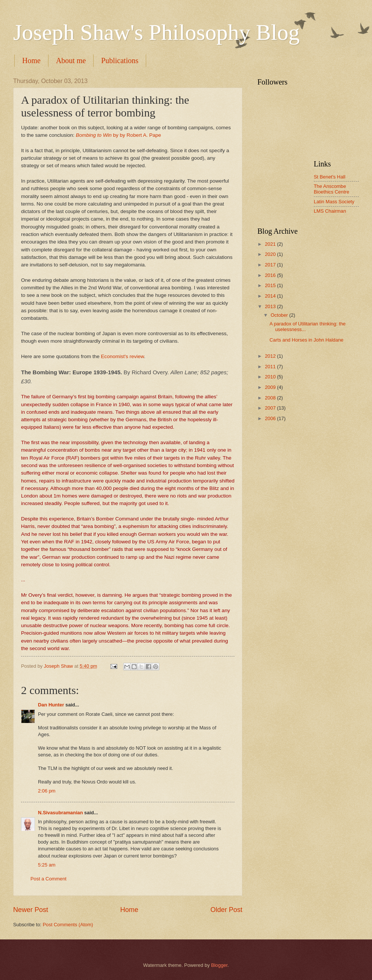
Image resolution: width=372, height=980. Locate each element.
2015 (271, 285)
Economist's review (123, 356)
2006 (271, 418)
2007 (271, 408)
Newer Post (31, 910)
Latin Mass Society (334, 202)
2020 (271, 254)
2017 (271, 265)
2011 (271, 367)
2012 (271, 356)
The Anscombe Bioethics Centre (331, 189)
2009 (271, 387)
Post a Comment (48, 879)
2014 (271, 296)
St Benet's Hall (330, 177)
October (280, 315)
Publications (120, 60)
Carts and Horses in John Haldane (306, 340)
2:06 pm (47, 791)
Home (31, 60)
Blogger (219, 965)
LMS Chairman (330, 211)
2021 (271, 244)
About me (71, 60)
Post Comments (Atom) (68, 925)
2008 (271, 398)
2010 (271, 377)
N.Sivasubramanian (60, 813)
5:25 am (47, 865)
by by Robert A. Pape (119, 135)
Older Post (226, 910)
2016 (271, 275)
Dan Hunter (51, 705)
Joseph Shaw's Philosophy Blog (157, 32)
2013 (271, 306)
